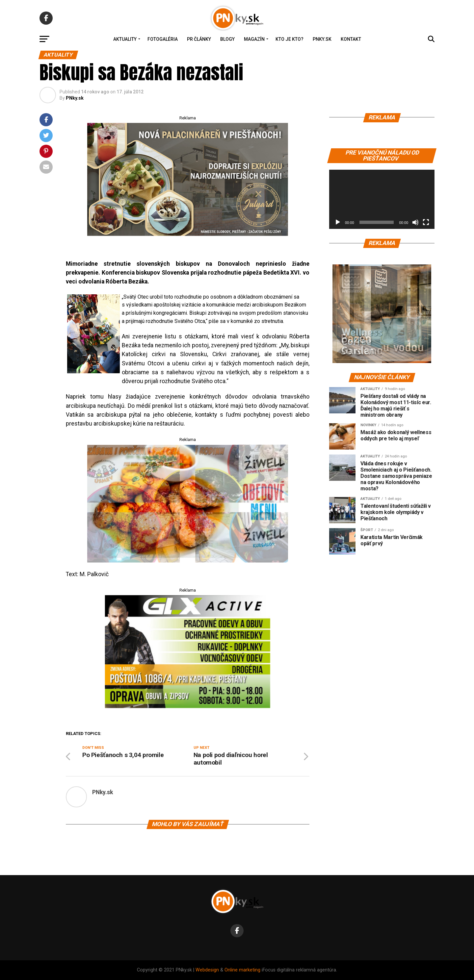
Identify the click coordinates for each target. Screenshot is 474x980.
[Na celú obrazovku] (426, 222)
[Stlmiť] (415, 222)
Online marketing (242, 970)
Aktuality (125, 39)
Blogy (227, 39)
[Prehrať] (338, 222)
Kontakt (351, 39)
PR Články (199, 39)
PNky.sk (322, 39)
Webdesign (207, 970)
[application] (382, 199)
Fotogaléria (163, 39)
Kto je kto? (290, 39)
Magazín (254, 39)
